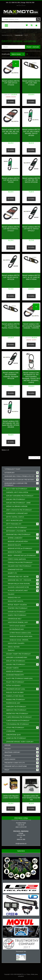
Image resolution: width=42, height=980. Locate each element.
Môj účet (21, 6)
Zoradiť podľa (6, 54)
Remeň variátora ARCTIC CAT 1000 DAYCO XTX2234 (11, 83)
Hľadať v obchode (33, 47)
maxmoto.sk (19, 35)
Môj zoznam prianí (24, 6)
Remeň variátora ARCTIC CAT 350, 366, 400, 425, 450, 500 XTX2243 (11, 131)
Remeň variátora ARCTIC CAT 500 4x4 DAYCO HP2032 (11, 180)
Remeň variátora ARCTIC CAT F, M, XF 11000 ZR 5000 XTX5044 (31, 277)
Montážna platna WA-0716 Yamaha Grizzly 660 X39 (31, 798)
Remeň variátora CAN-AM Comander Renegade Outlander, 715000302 (31, 326)
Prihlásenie (17, 6)
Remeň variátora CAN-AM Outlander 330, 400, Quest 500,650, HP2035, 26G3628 (11, 424)
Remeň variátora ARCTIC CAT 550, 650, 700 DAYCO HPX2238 (31, 180)
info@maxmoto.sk (21, 844)
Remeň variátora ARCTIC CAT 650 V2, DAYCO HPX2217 (31, 229)
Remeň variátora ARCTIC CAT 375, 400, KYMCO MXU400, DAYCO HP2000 (31, 132)
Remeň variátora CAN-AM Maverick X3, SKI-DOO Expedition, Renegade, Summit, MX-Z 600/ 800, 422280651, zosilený (31, 378)
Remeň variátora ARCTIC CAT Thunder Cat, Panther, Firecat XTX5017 (11, 326)
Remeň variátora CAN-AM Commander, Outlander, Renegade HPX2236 (11, 376)
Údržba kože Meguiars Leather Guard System (11, 797)
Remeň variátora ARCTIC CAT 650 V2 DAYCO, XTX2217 (11, 229)
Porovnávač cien (21, 952)
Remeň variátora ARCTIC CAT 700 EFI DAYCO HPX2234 (11, 277)
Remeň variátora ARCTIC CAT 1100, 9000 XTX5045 (31, 83)
